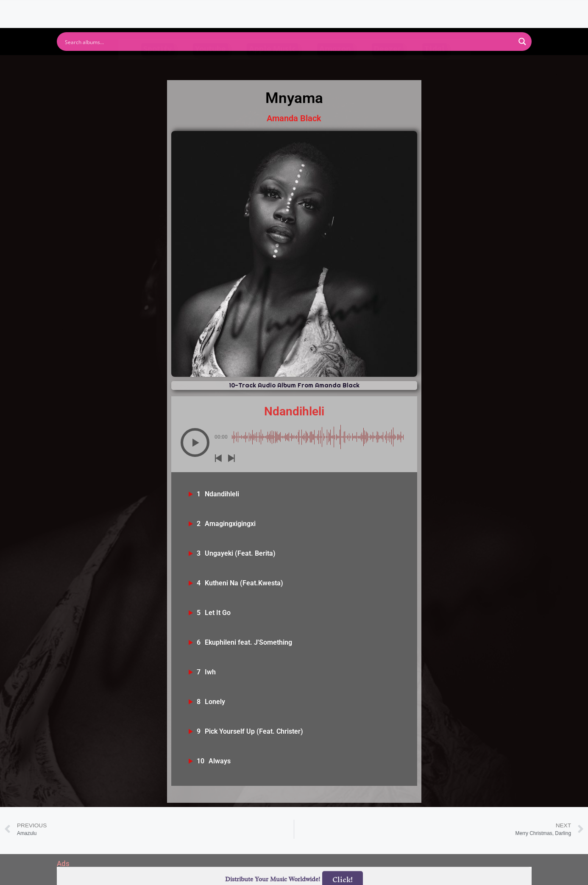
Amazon (335, 65)
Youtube (210, 65)
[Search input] (289, 42)
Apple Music (272, 65)
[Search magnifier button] (522, 42)
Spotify (157, 65)
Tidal (435, 65)
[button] (195, 442)
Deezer (387, 65)
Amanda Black (294, 118)
